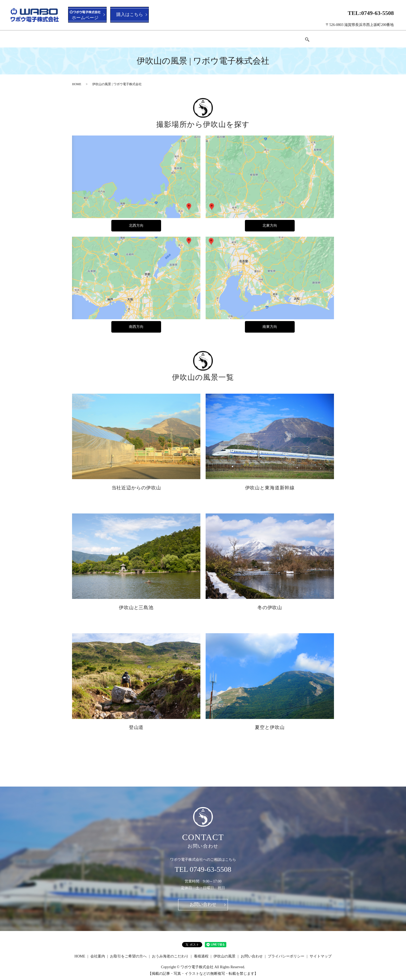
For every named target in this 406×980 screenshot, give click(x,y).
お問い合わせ (298, 37)
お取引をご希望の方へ (152, 37)
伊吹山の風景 (265, 37)
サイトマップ (321, 952)
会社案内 (115, 37)
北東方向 (270, 221)
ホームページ (85, 16)
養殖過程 (236, 37)
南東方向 (270, 322)
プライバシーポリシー (286, 952)
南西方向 (136, 322)
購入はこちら (131, 15)
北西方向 (136, 221)
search (320, 37)
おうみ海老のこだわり (199, 37)
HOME (91, 37)
